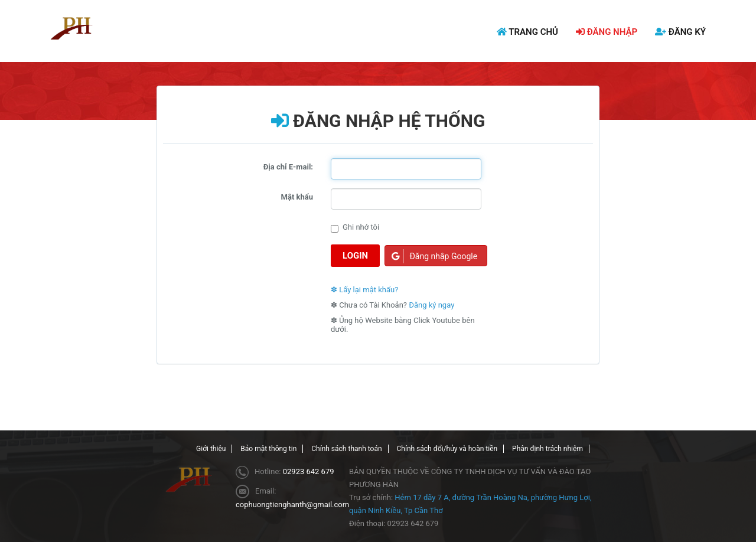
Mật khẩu (297, 197)
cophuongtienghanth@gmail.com (292, 505)
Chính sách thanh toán (346, 449)
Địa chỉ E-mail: (288, 167)
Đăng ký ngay (431, 305)
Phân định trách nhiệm (548, 449)
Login (355, 256)
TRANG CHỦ (527, 32)
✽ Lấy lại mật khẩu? (364, 290)
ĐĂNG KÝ (680, 32)
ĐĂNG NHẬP (607, 32)
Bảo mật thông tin (268, 449)
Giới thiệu (211, 449)
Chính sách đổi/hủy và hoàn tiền (447, 449)
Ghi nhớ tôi (355, 228)
